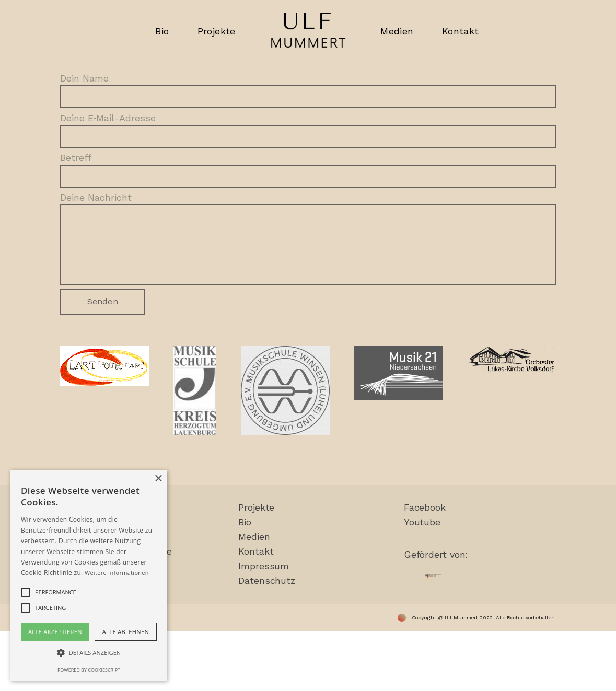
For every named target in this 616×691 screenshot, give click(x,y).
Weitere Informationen (117, 573)
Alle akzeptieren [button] (55, 632)
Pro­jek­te (256, 507)
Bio (245, 522)
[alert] (89, 575)
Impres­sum (264, 566)
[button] (89, 653)
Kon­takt (256, 551)
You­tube (422, 522)
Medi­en (254, 537)
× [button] (158, 479)
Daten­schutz (267, 580)
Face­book (425, 507)
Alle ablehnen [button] (126, 632)
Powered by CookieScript (89, 670)
